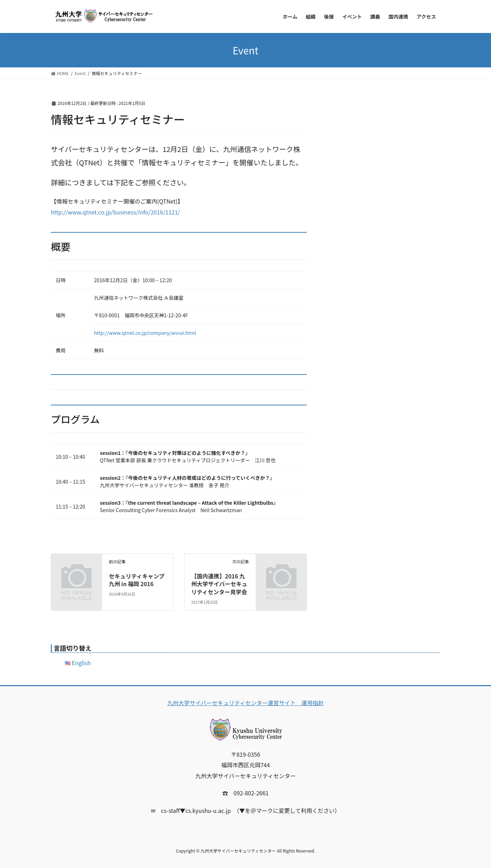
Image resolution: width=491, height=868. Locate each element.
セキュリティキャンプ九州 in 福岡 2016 (137, 580)
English (81, 663)
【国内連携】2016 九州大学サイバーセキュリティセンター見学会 (219, 584)
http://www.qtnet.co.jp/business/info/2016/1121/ (115, 212)
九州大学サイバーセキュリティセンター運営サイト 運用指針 (246, 703)
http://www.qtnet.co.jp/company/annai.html (145, 333)
